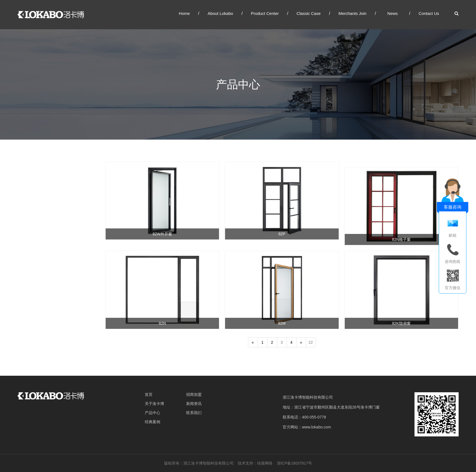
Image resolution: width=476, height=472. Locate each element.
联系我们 (194, 413)
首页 (149, 394)
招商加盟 (194, 394)
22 (312, 342)
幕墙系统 (25, 219)
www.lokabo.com (316, 427)
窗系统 (23, 197)
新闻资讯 (194, 404)
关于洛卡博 (154, 404)
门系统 (23, 208)
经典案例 (153, 422)
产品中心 (153, 413)
